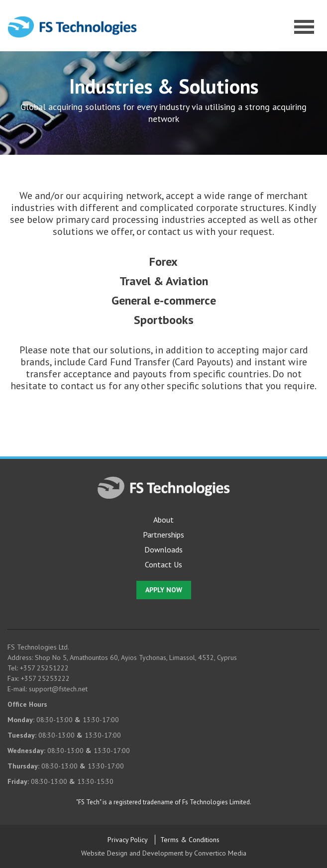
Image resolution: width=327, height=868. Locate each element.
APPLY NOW (164, 590)
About (163, 520)
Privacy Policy (128, 840)
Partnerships (163, 535)
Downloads (163, 549)
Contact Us (163, 564)
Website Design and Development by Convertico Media (164, 853)
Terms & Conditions (190, 840)
